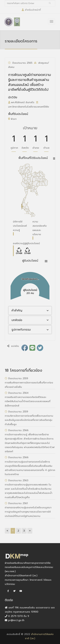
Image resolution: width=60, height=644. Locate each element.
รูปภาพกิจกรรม (21, 330)
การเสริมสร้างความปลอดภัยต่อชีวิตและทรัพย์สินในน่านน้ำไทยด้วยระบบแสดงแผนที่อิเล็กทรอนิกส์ (28, 401)
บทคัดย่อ (17, 320)
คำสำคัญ (17, 310)
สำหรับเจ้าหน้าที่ (33, 10)
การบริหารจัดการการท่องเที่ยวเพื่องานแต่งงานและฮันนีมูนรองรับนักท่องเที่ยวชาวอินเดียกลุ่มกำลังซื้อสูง (29, 420)
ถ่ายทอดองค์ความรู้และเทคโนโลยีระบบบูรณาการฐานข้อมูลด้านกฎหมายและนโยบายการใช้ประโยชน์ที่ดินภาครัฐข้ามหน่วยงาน (28, 512)
